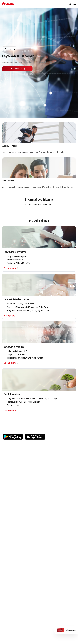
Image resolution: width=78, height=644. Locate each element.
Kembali (9, 49)
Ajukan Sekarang (17, 69)
